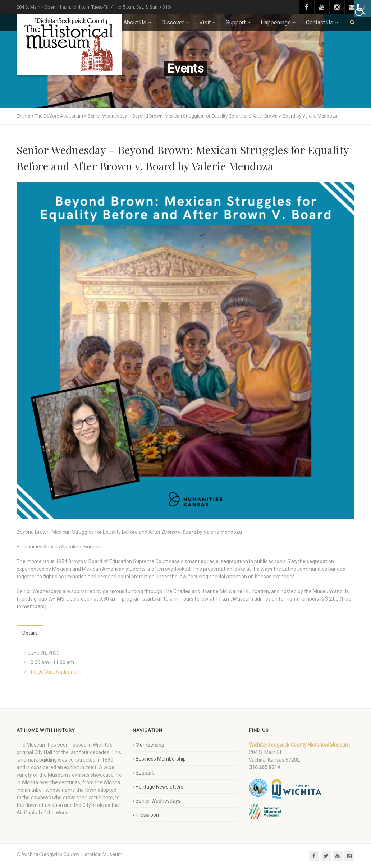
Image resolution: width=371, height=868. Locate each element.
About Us (135, 22)
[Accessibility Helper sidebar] (362, 9)
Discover (173, 22)
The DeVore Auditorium (54, 672)
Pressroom (147, 815)
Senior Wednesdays (157, 801)
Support (236, 22)
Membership (148, 745)
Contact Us (320, 22)
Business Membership (159, 759)
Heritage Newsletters (158, 787)
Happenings (276, 22)
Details (30, 633)
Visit (205, 22)
